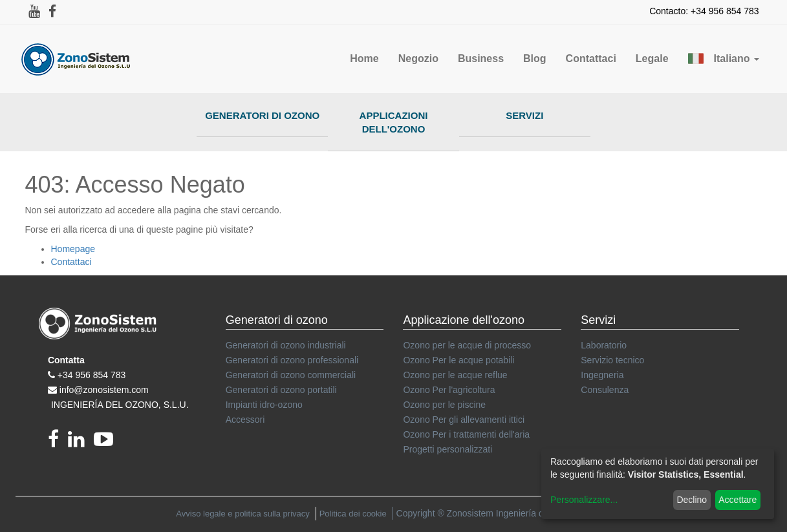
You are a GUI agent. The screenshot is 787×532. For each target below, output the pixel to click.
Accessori (245, 420)
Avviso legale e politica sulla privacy (243, 514)
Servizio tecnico (612, 360)
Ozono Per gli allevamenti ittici (464, 420)
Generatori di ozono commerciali (291, 375)
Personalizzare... (584, 500)
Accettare (738, 500)
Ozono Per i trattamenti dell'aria (466, 434)
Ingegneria (602, 375)
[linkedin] (81, 443)
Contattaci (71, 262)
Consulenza (605, 390)
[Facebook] (58, 443)
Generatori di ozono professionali (292, 360)
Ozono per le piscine (444, 405)
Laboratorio (604, 345)
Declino (692, 500)
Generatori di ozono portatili (281, 390)
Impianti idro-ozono (264, 405)
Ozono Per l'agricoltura (449, 390)
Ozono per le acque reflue (455, 375)
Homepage (73, 249)
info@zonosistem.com (104, 390)
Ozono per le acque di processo (467, 345)
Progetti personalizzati (447, 449)
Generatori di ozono (262, 115)
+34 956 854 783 (92, 375)
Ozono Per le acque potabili (458, 360)
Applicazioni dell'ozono (394, 122)
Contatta (66, 360)
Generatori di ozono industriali (286, 345)
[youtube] (107, 443)
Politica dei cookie (353, 514)
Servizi (524, 115)
